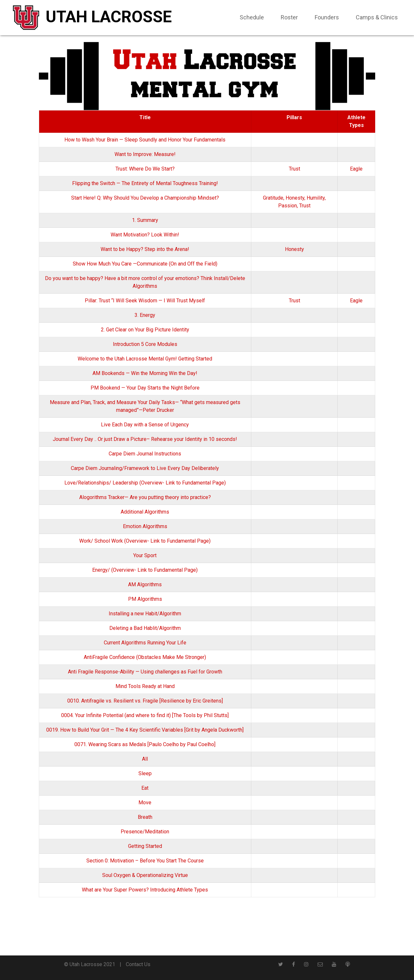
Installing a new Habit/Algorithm (145, 614)
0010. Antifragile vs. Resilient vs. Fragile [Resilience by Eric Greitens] (145, 701)
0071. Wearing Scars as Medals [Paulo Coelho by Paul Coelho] (145, 744)
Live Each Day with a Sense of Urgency (145, 425)
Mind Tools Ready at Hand (145, 686)
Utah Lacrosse (109, 17)
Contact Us (138, 964)
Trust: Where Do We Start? (145, 169)
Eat (145, 788)
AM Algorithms (145, 584)
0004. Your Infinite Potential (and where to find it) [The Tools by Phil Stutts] (145, 715)
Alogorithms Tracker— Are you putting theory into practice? (145, 497)
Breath (145, 817)
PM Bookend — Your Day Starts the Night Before (145, 388)
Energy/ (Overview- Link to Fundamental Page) (145, 570)
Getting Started (145, 846)
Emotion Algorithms (145, 526)
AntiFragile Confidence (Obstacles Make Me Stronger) (145, 657)
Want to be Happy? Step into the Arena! (145, 249)
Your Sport (145, 555)
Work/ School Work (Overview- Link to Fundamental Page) (145, 541)
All (145, 759)
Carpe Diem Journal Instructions (145, 454)
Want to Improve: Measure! (145, 154)
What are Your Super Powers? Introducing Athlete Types (145, 890)
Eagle (356, 169)
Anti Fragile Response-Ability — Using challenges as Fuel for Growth (145, 672)
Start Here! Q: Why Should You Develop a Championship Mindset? (145, 198)
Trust (294, 169)
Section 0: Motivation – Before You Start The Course (145, 861)
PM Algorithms (145, 599)
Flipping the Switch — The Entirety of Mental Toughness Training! (145, 183)
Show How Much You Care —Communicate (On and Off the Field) (145, 264)
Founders (327, 17)
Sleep (145, 773)
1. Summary (145, 220)
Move (145, 803)
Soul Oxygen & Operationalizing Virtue (145, 875)
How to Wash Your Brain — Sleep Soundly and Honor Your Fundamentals (145, 140)
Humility (316, 198)
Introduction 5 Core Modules (145, 344)
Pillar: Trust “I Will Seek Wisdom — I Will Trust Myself (145, 301)
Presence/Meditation (145, 832)
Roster (289, 17)
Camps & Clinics (377, 17)
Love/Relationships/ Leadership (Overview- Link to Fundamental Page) (145, 483)
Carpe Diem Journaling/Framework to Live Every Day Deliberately (145, 468)
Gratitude (273, 198)
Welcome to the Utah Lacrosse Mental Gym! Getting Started (145, 359)
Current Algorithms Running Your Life (145, 643)
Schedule (252, 17)
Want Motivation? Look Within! (145, 235)
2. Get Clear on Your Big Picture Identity (145, 330)
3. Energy (145, 315)
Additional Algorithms (145, 512)
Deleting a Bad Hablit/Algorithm (145, 628)
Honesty (295, 198)
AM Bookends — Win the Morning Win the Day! (145, 373)
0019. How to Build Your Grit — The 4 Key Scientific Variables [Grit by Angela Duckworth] (145, 730)
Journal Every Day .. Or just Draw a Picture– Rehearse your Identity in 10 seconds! (145, 439)
